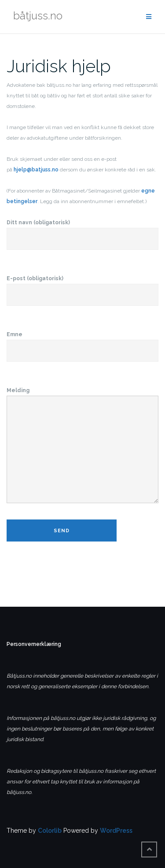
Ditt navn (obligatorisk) (82, 231)
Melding (82, 446)
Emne (82, 343)
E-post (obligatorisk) (82, 287)
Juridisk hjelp (59, 66)
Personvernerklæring (34, 644)
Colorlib (50, 831)
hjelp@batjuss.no (36, 170)
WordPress (116, 831)
